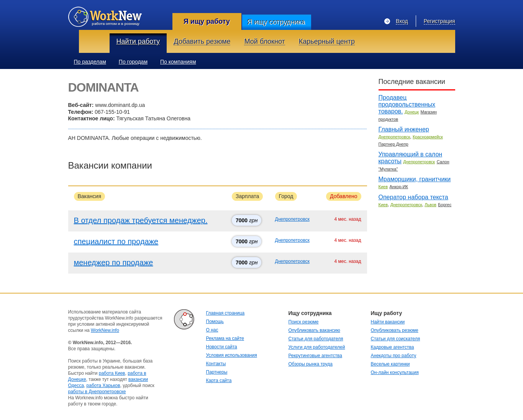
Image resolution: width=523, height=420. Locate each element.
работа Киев (112, 373)
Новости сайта (222, 347)
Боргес (445, 205)
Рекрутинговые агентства (315, 356)
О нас (212, 330)
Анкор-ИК (399, 187)
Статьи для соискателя (396, 339)
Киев (383, 187)
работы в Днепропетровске (97, 392)
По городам (133, 62)
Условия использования (232, 355)
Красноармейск (428, 137)
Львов (430, 205)
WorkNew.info (105, 330)
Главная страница (225, 313)
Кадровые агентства (393, 347)
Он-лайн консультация (395, 372)
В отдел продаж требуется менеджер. (141, 220)
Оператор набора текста (413, 197)
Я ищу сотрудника (276, 22)
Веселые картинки (390, 364)
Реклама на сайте (225, 338)
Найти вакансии (388, 322)
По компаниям (178, 62)
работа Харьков (103, 386)
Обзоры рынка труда (311, 364)
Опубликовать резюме (395, 330)
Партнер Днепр (393, 144)
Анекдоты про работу (394, 356)
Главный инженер (404, 129)
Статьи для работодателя (316, 339)
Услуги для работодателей (317, 347)
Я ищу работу (207, 21)
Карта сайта (219, 381)
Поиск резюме (304, 322)
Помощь (215, 322)
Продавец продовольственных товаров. (407, 104)
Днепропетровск (292, 219)
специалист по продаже (116, 241)
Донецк (412, 112)
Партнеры (217, 372)
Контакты (216, 364)
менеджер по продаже (114, 262)
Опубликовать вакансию (314, 330)
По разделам (90, 62)
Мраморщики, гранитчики (415, 179)
